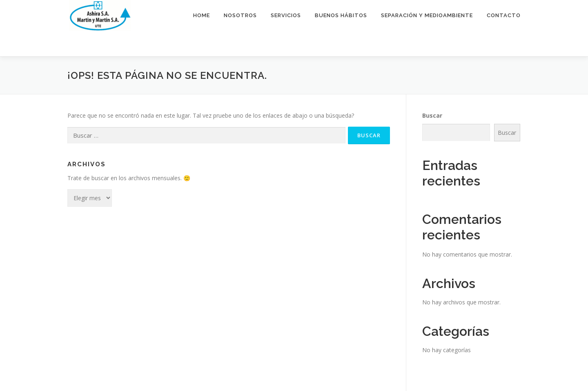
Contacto (504, 15)
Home (202, 15)
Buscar (432, 115)
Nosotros (240, 15)
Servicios (286, 15)
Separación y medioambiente (427, 15)
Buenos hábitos (341, 15)
